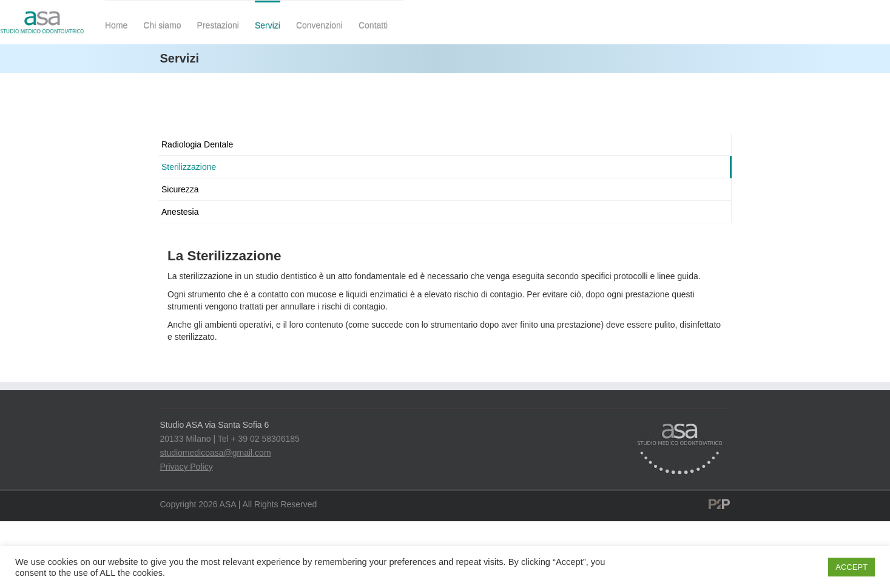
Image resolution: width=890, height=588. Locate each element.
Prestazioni (218, 25)
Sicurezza (180, 189)
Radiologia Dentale (197, 144)
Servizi (268, 25)
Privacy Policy (187, 467)
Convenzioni (319, 25)
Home (116, 25)
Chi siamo (162, 25)
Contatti (373, 25)
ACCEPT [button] (851, 567)
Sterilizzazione (189, 167)
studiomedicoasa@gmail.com (216, 453)
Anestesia (180, 212)
